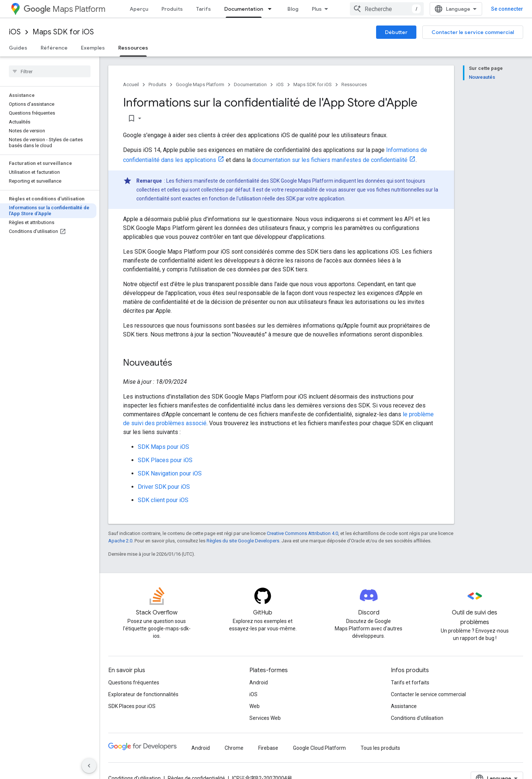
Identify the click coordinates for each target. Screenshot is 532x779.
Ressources (354, 84)
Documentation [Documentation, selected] (244, 9)
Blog (293, 9)
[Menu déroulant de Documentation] (272, 9)
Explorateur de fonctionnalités (143, 694)
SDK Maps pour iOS (163, 447)
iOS (15, 32)
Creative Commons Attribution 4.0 (302, 533)
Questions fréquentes (134, 683)
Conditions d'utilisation (417, 718)
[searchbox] (50, 71)
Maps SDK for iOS (63, 32)
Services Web (265, 718)
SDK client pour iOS (163, 500)
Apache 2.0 (120, 541)
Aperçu (139, 9)
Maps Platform (64, 9)
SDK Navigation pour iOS (170, 473)
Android (259, 683)
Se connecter (507, 9)
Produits (172, 9)
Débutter (396, 32)
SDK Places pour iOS (165, 460)
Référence (54, 48)
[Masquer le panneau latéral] (89, 766)
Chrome (234, 748)
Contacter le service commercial (473, 32)
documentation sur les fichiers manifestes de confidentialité (330, 160)
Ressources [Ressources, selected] (133, 48)
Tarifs (204, 9)
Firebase (268, 748)
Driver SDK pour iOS (164, 487)
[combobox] (387, 9)
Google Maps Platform (200, 84)
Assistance (404, 706)
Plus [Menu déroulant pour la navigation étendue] (317, 9)
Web (255, 706)
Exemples (93, 48)
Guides (18, 48)
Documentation (250, 84)
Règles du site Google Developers (243, 541)
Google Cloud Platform (319, 748)
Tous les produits (380, 748)
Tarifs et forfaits (410, 683)
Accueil (131, 84)
